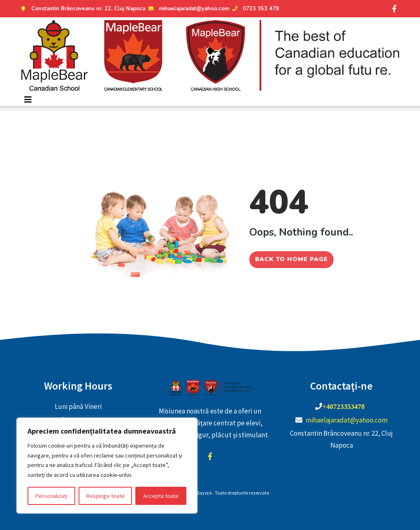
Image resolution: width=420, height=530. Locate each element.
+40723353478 (343, 406)
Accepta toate (161, 496)
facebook (210, 456)
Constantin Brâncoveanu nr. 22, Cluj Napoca (82, 9)
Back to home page (291, 257)
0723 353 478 (255, 9)
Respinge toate (106, 496)
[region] (107, 466)
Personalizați (51, 496)
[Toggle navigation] (28, 100)
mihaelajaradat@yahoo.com (188, 9)
